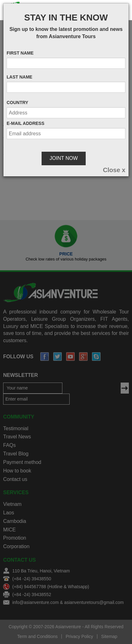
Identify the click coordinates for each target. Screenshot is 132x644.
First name (20, 53)
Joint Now (63, 158)
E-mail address (26, 123)
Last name (20, 77)
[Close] (114, 170)
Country (17, 102)
